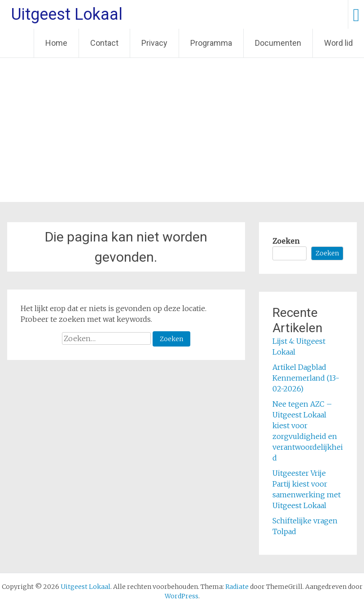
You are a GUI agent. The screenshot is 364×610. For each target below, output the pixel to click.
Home (56, 43)
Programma (211, 43)
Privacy (154, 43)
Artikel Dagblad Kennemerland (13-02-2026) (306, 378)
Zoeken (286, 241)
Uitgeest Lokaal (67, 14)
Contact (104, 43)
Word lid (338, 43)
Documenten (278, 43)
